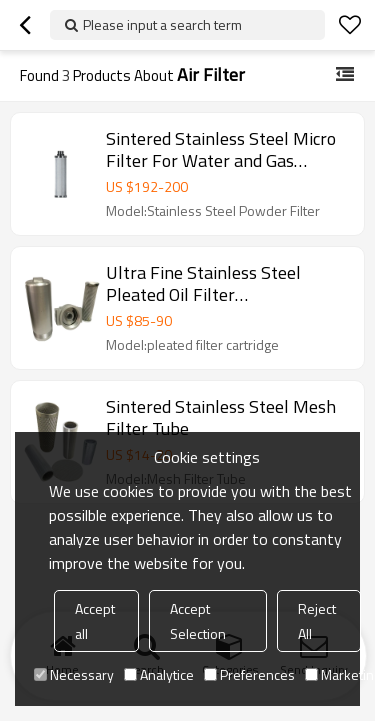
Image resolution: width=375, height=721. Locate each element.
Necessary (74, 674)
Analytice (159, 674)
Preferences (249, 674)
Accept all (95, 621)
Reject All (317, 621)
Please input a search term (162, 24)
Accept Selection (198, 621)
